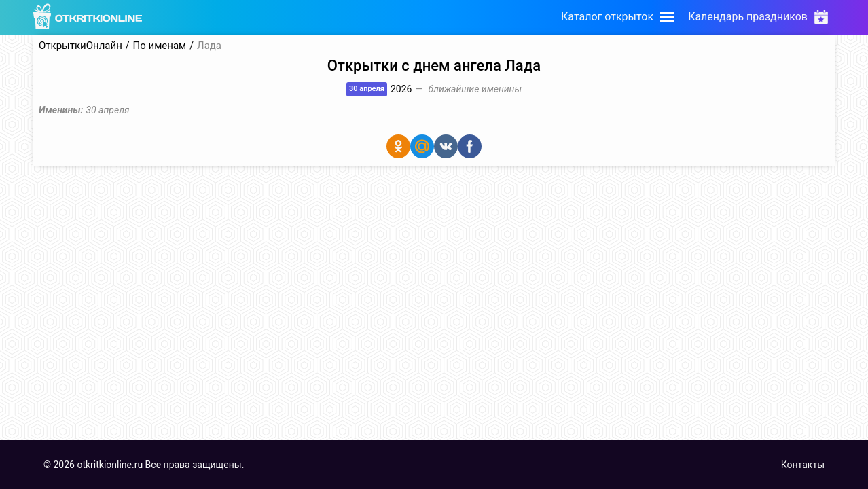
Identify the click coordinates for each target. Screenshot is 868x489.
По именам (160, 46)
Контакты (803, 465)
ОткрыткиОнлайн (80, 46)
